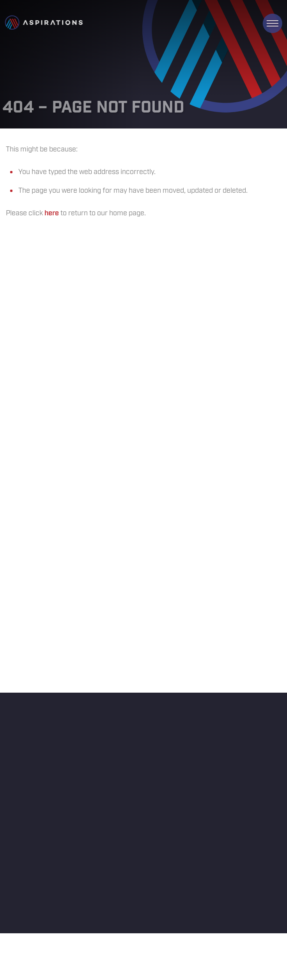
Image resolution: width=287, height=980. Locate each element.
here (52, 213)
